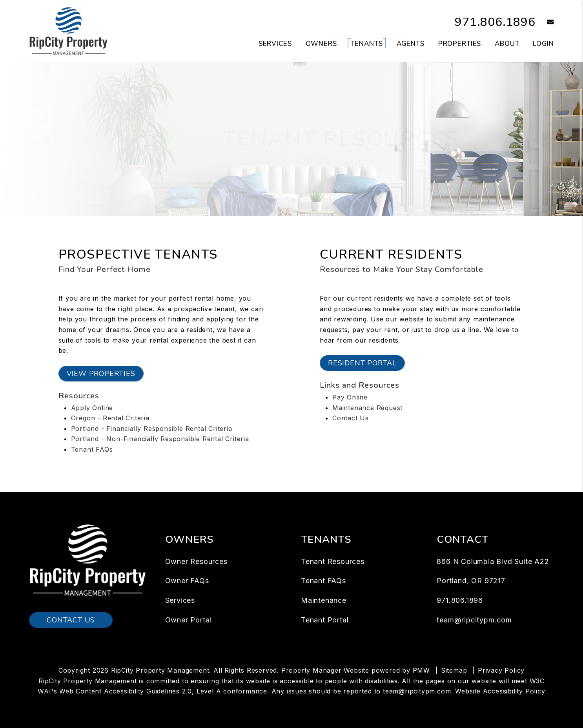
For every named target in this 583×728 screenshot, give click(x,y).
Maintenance (324, 600)
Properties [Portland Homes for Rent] (460, 44)
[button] (545, 23)
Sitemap (454, 670)
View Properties (101, 374)
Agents (411, 44)
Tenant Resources (333, 561)
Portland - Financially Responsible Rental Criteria (152, 429)
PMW (421, 670)
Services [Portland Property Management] (275, 44)
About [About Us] (507, 44)
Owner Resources (196, 561)
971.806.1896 (495, 22)
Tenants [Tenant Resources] (367, 44)
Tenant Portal (325, 620)
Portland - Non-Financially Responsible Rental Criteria (160, 439)
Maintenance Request (367, 408)
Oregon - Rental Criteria (110, 418)
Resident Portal (362, 363)
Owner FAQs (187, 581)
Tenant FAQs (92, 449)
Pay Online (350, 397)
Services (180, 600)
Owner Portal (189, 620)
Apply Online (92, 408)
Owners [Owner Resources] (321, 44)
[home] (68, 31)
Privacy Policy (501, 670)
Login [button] (543, 44)
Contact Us (351, 418)
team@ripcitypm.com (474, 620)
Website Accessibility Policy (500, 691)
